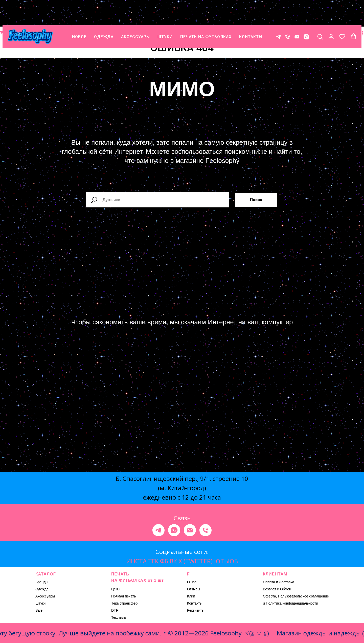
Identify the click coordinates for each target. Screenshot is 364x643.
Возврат (270, 589)
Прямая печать (124, 596)
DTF (115, 610)
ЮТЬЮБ (226, 561)
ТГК (153, 561)
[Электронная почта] (190, 530)
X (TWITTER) (196, 561)
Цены (116, 589)
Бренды (42, 582)
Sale (39, 610)
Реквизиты (196, 610)
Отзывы (194, 589)
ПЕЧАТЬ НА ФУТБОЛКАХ (206, 14)
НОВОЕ (79, 14)
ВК (173, 561)
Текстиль (119, 617)
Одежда (42, 589)
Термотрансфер (124, 603)
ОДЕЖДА (104, 14)
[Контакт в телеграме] (278, 14)
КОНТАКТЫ (251, 14)
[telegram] (158, 530)
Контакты (195, 603)
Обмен (286, 589)
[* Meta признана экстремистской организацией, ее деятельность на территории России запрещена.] (306, 14)
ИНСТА (136, 561)
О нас (192, 582)
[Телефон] (288, 14)
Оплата (269, 582)
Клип (191, 596)
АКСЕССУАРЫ (135, 14)
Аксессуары (45, 596)
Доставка (287, 582)
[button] (320, 14)
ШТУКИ (165, 14)
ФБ (164, 561)
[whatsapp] (174, 530)
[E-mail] (297, 14)
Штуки (40, 603)
